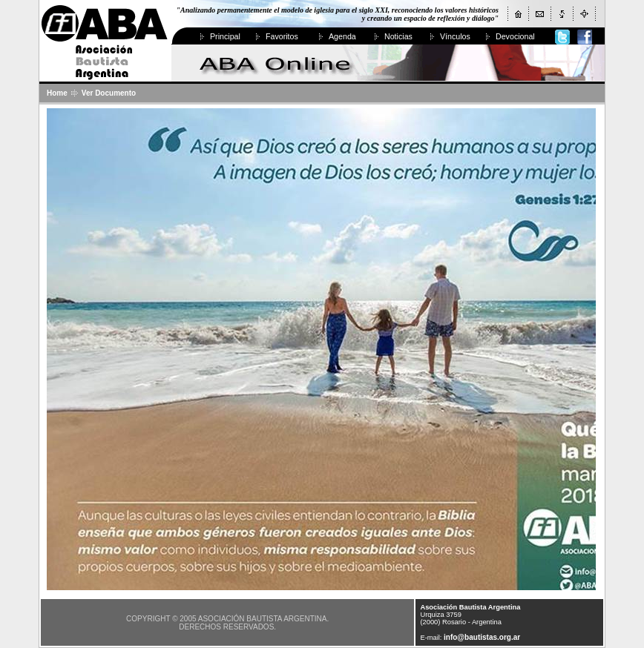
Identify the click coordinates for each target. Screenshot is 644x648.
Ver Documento (109, 93)
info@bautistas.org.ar (482, 637)
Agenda (342, 36)
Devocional (515, 36)
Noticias (398, 36)
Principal (225, 36)
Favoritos (282, 36)
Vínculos (455, 36)
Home (57, 93)
